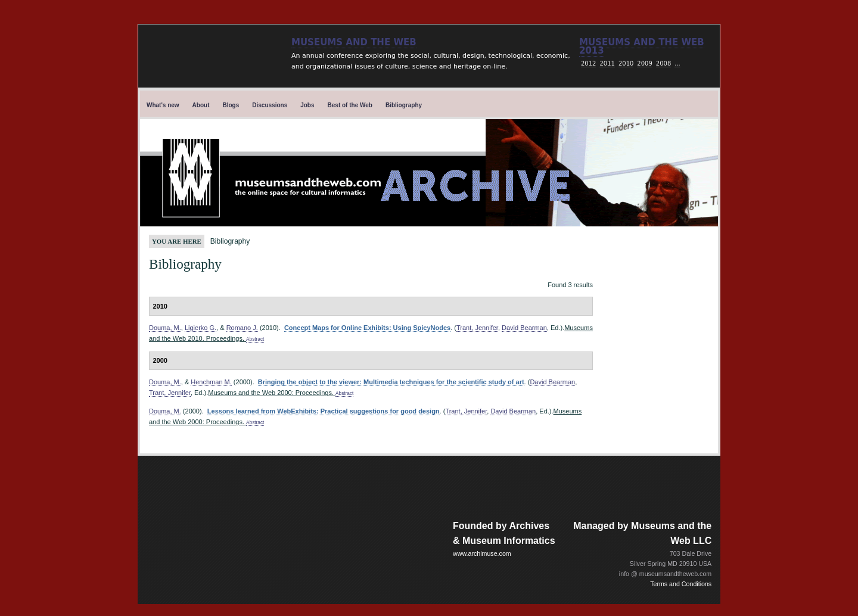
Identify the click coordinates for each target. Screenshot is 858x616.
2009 (644, 63)
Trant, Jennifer (477, 328)
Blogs (231, 105)
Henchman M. (211, 382)
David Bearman (524, 328)
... (677, 63)
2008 (663, 63)
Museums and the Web (354, 42)
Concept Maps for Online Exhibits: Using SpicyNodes (367, 328)
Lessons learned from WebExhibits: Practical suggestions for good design (324, 411)
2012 (588, 63)
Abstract (255, 339)
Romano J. (242, 328)
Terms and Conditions (681, 584)
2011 (607, 63)
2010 (626, 63)
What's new (163, 105)
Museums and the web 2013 (642, 46)
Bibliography (404, 105)
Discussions (270, 105)
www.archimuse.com (482, 553)
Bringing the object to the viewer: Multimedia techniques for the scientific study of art (391, 382)
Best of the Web (350, 105)
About (201, 105)
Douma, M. (165, 328)
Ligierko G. (200, 328)
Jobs (307, 105)
